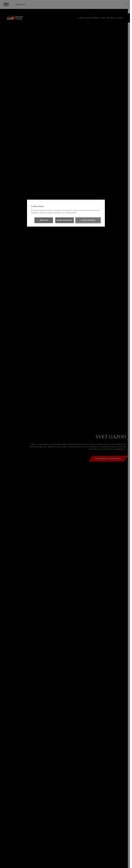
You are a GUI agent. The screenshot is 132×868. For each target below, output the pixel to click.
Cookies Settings (88, 220)
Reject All (44, 220)
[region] (66, 213)
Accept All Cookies (65, 220)
